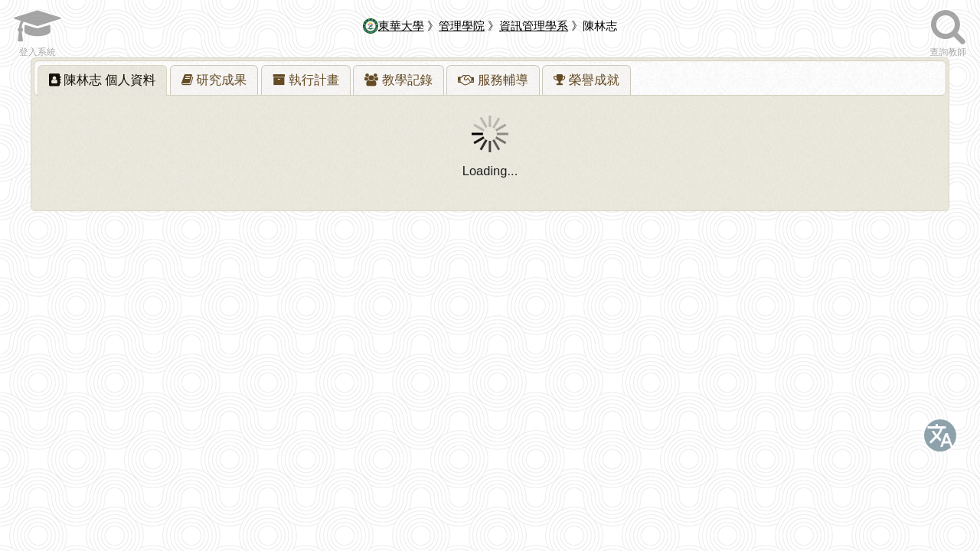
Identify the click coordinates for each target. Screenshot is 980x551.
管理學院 (462, 26)
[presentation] (214, 80)
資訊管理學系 (534, 26)
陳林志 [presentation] (103, 80)
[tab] (103, 80)
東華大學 (394, 26)
